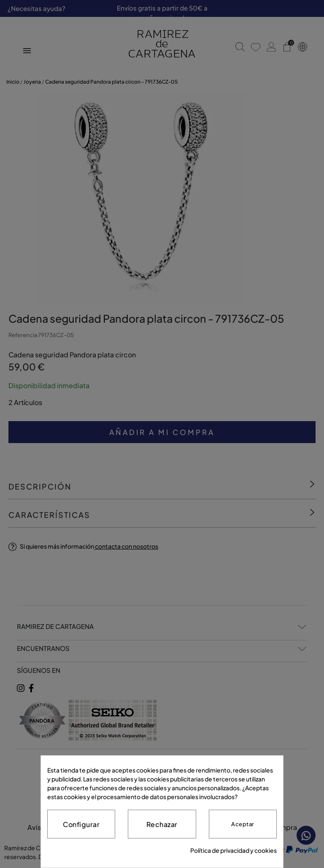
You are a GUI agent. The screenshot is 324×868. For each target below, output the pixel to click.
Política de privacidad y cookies (234, 850)
